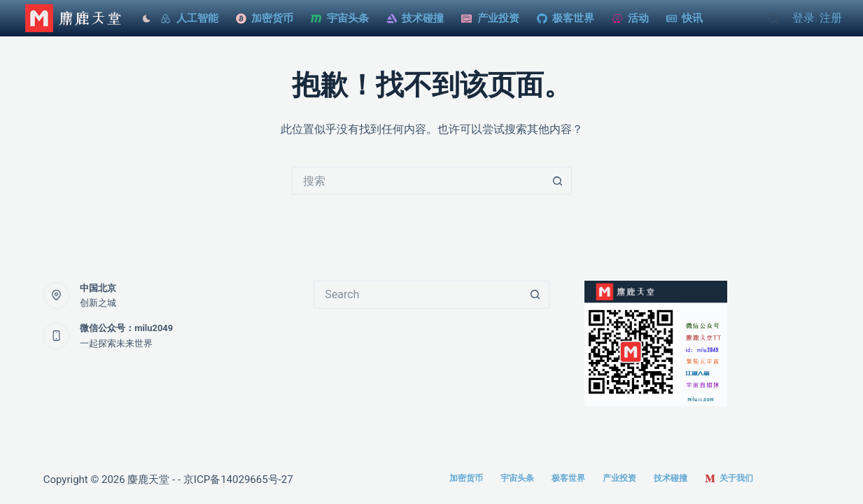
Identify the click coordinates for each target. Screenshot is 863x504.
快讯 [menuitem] (685, 18)
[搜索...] (418, 181)
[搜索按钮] (558, 181)
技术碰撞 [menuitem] (415, 18)
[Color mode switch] (143, 19)
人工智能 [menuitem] (189, 18)
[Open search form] (773, 19)
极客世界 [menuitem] (566, 18)
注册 (831, 18)
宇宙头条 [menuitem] (340, 18)
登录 (804, 18)
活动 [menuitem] (630, 18)
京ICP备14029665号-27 (238, 479)
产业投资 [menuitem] (490, 18)
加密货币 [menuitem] (265, 18)
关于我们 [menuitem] (729, 478)
